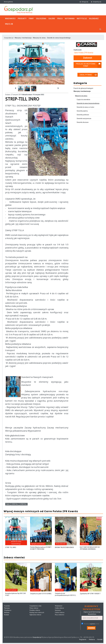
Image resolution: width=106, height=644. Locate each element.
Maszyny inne (35, 590)
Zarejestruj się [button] (96, 2)
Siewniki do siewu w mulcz (85, 107)
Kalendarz (94, 19)
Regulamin (83, 639)
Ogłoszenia (41, 19)
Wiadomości (10, 19)
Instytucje (82, 19)
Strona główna (8, 2)
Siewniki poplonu (82, 111)
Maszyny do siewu (39, 38)
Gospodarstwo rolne (36, 606)
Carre (8, 504)
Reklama (7, 612)
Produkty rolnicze (35, 610)
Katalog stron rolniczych (37, 612)
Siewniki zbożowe (83, 122)
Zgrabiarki (84, 590)
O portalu (7, 606)
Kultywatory (84, 544)
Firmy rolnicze (34, 608)
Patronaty (7, 608)
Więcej (9, 24)
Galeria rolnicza (60, 612)
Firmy (31, 19)
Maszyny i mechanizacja (23, 38)
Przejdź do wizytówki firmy (89, 65)
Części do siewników (83, 100)
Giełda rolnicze (59, 608)
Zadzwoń (88, 58)
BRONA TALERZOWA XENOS (64, 547)
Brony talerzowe (61, 544)
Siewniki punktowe (83, 115)
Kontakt (7, 615)
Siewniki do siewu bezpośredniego (59, 38)
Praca (60, 19)
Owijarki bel (59, 590)
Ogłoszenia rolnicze (35, 615)
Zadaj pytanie (89, 75)
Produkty (22, 19)
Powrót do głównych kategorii (83, 88)
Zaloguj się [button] (84, 2)
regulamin (92, 624)
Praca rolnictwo (60, 615)
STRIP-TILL (15, 504)
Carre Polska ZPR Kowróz (84, 53)
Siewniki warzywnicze (84, 118)
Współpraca (8, 610)
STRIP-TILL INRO (11, 547)
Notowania (70, 19)
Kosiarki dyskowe (11, 590)
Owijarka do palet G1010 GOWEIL (41, 594)
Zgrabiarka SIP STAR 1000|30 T (90, 594)
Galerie (52, 19)
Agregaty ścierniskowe (38, 544)
